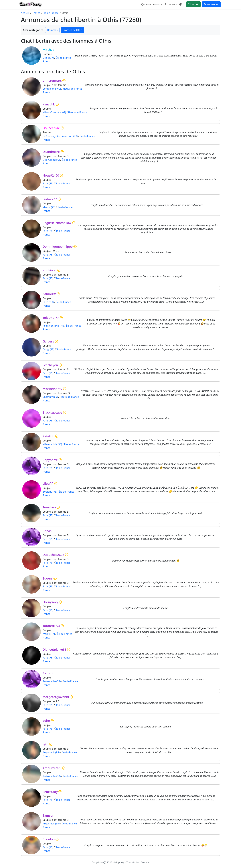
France (36, 13)
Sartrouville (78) (52, 681)
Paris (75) (48, 183)
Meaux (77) (49, 207)
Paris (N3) (48, 302)
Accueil (25, 13)
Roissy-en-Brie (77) (53, 326)
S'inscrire (193, 4)
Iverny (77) (49, 634)
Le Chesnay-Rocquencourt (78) (60, 136)
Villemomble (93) (52, 444)
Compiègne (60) (52, 89)
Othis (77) (48, 58)
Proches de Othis (72, 30)
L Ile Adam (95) (51, 160)
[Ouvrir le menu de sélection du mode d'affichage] (182, 4)
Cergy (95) (48, 349)
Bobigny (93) (50, 492)
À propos (170, 4)
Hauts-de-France (73, 89)
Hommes (52, 30)
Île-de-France (51, 13)
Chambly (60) (50, 397)
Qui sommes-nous (152, 4)
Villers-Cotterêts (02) (54, 112)
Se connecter (211, 4)
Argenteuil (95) (51, 752)
